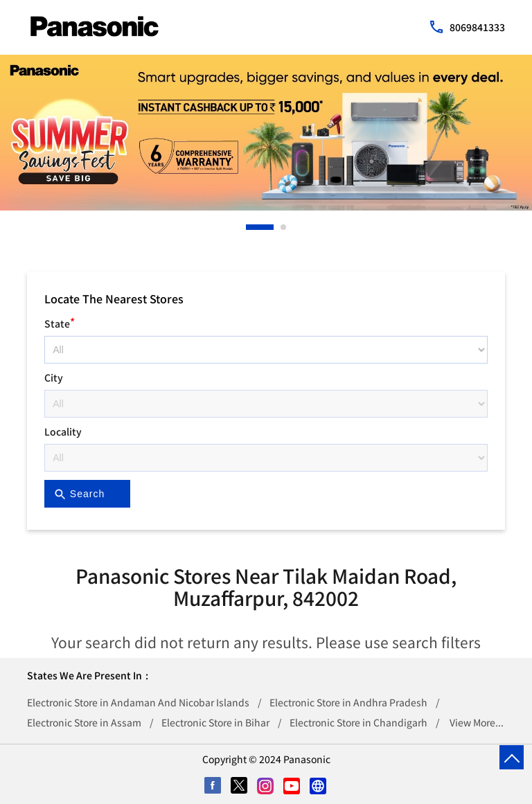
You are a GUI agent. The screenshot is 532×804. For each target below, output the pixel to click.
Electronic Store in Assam (84, 722)
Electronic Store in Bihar (215, 722)
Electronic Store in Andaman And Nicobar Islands (138, 702)
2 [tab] (284, 227)
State (60, 322)
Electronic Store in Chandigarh (358, 722)
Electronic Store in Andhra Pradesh (348, 702)
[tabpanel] (266, 133)
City (54, 377)
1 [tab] (249, 227)
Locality (63, 431)
